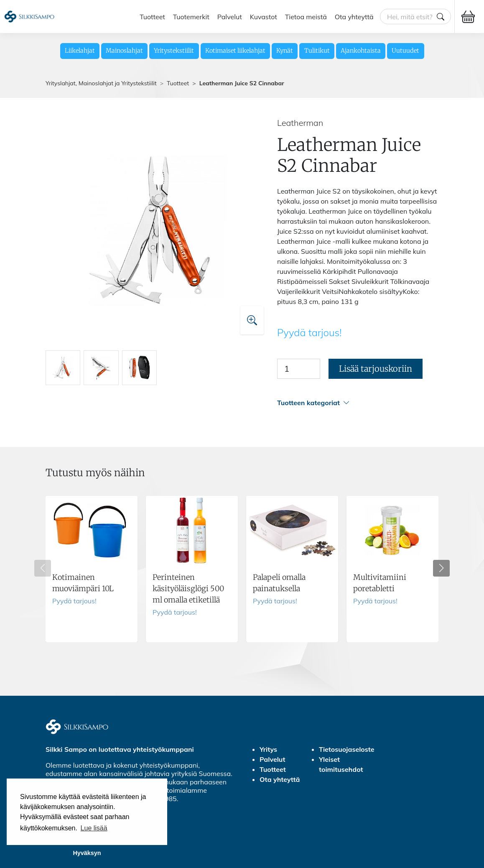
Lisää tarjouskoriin (376, 369)
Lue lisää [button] (94, 828)
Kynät (285, 51)
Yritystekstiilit (174, 51)
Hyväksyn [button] (87, 853)
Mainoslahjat (124, 51)
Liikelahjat (80, 51)
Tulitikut (317, 51)
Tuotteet (152, 17)
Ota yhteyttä (354, 17)
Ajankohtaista (361, 51)
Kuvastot (264, 17)
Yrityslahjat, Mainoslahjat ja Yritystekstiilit (101, 83)
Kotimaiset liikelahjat (235, 51)
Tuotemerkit (191, 17)
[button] (358, 403)
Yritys (268, 749)
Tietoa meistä (306, 17)
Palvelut (230, 17)
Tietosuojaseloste (347, 749)
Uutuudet (405, 51)
